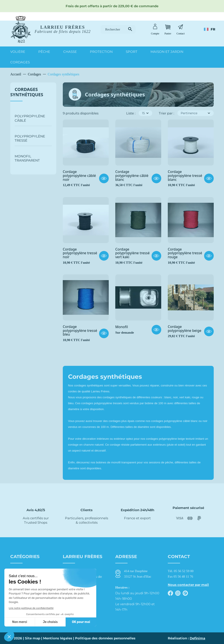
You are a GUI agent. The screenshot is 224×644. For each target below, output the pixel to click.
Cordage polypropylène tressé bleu (80, 331)
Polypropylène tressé (30, 138)
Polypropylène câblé (30, 118)
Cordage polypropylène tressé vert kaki (132, 253)
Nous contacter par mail (188, 585)
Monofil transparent (27, 158)
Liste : (131, 113)
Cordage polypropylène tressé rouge (185, 253)
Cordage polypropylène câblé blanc (132, 176)
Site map (33, 638)
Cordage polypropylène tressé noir (80, 253)
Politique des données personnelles (105, 638)
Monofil (122, 327)
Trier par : (166, 113)
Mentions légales (58, 638)
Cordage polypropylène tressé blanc (185, 176)
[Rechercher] (118, 29)
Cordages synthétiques (27, 92)
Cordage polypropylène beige (185, 329)
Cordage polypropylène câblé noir (79, 176)
